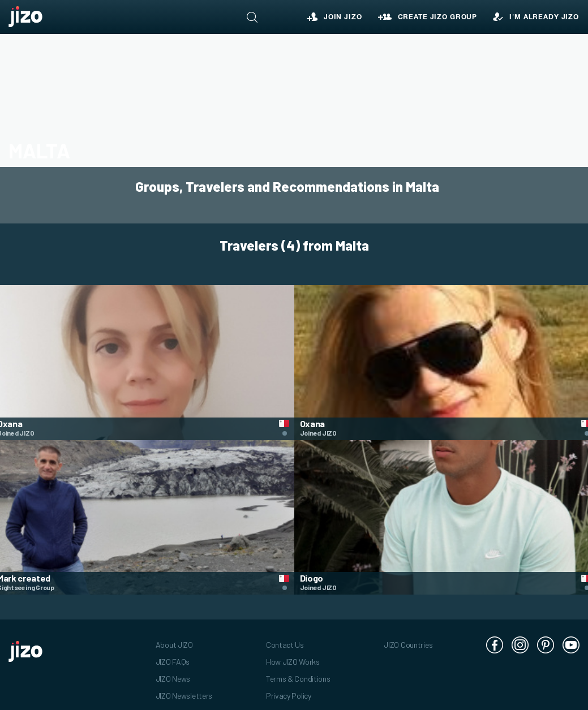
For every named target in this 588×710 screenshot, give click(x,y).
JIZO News (173, 673)
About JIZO (174, 639)
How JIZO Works (293, 656)
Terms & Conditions (298, 673)
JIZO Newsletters (184, 690)
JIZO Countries (408, 639)
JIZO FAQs (173, 656)
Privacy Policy (289, 690)
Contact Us (285, 639)
